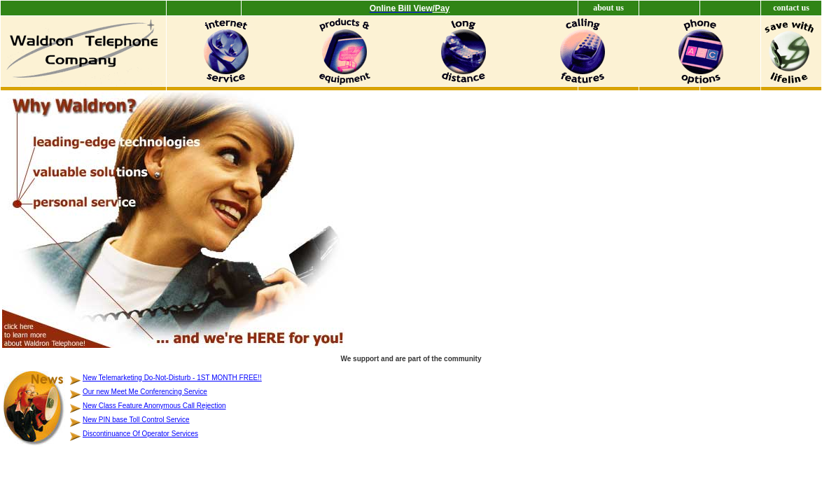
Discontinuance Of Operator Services (140, 434)
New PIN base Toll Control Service (136, 420)
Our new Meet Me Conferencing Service (145, 392)
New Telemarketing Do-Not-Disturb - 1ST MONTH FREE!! (172, 378)
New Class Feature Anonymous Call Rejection (154, 406)
